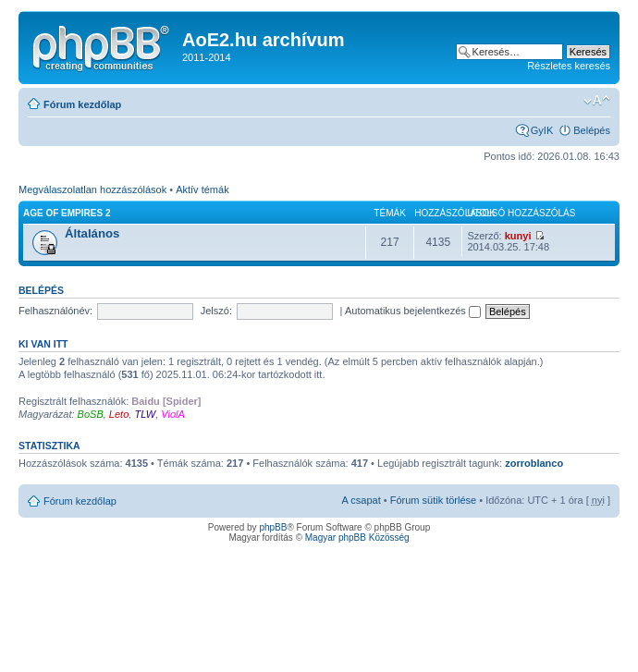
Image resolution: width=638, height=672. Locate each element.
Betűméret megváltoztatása (597, 101)
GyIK (542, 130)
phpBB (273, 527)
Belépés (592, 130)
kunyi (518, 236)
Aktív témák (202, 189)
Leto (119, 414)
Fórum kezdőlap (82, 104)
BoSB (91, 414)
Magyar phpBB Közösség (357, 538)
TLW (145, 414)
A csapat (362, 500)
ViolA (172, 414)
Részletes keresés (569, 66)
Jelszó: (216, 311)
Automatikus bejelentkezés (413, 311)
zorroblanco (534, 463)
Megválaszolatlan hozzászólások (92, 189)
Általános (92, 233)
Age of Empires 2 (67, 213)
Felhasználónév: (55, 311)
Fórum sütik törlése (434, 500)
